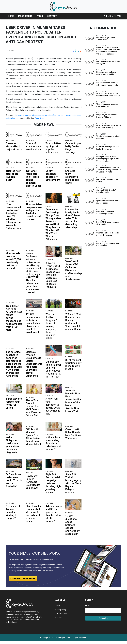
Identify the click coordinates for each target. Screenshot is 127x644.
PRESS (40, 16)
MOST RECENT (25, 16)
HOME (11, 16)
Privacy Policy (62, 613)
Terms (58, 609)
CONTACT (52, 16)
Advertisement (62, 616)
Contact (59, 620)
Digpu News (58, 118)
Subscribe (103, 621)
